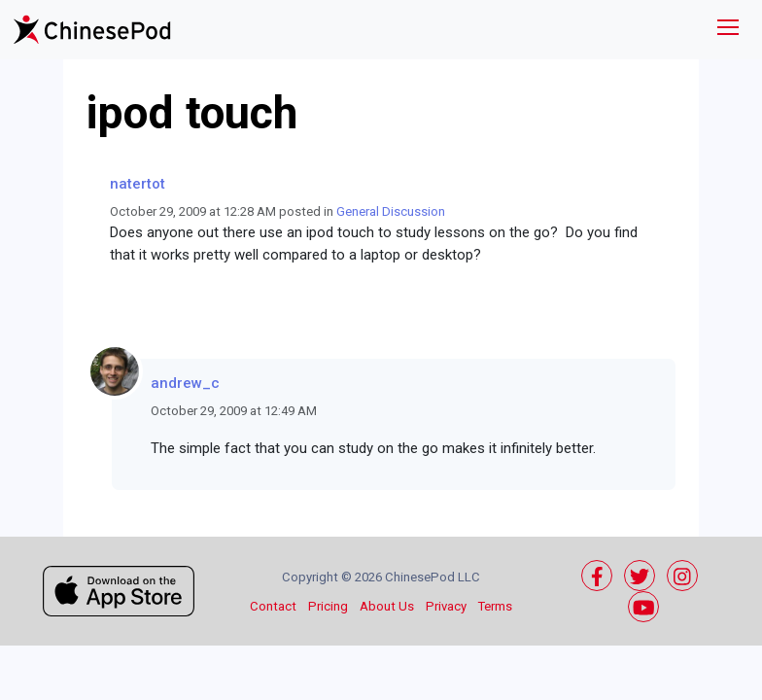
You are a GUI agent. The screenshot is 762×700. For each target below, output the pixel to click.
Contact (273, 606)
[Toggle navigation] (728, 30)
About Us (387, 606)
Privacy (446, 606)
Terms (495, 606)
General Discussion (391, 211)
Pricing (328, 606)
